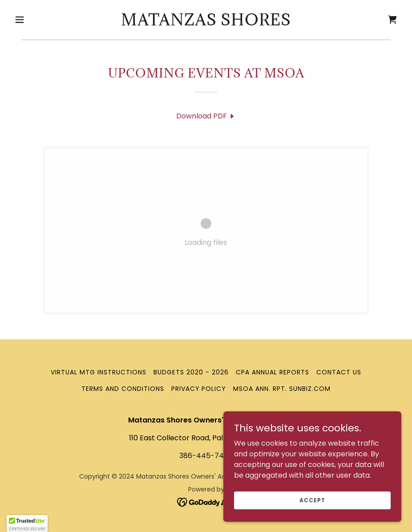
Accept (312, 500)
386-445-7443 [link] (206, 456)
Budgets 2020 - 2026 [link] (191, 372)
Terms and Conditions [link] (123, 389)
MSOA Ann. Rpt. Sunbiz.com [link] (282, 389)
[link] (206, 23)
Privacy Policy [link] (199, 389)
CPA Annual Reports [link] (273, 372)
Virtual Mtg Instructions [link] (99, 372)
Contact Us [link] (339, 372)
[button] (40, 20)
